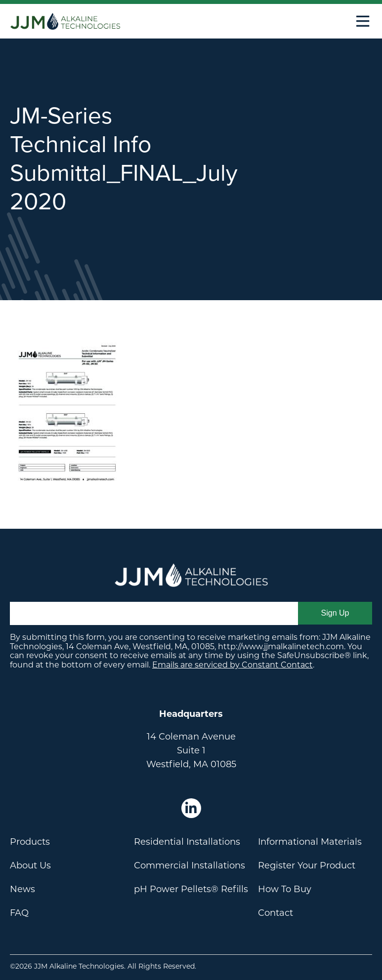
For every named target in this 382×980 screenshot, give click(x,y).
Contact (276, 913)
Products (30, 842)
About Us (30, 865)
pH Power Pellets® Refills (191, 889)
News (22, 889)
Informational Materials (310, 842)
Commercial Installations (190, 865)
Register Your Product (307, 865)
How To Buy (285, 889)
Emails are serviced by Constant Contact (233, 665)
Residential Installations (187, 842)
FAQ (19, 913)
